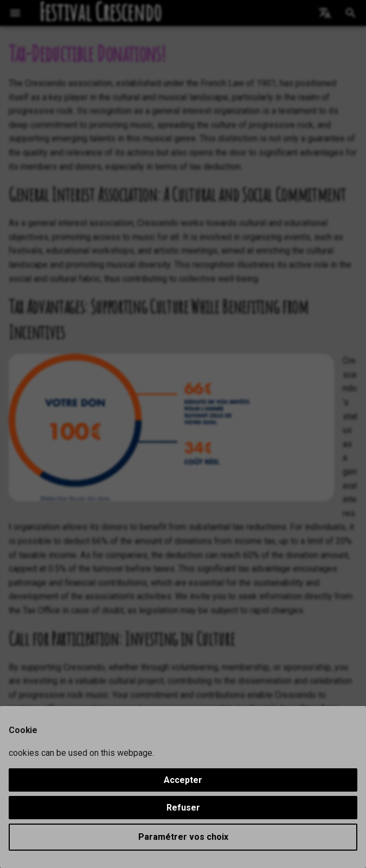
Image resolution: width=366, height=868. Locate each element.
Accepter (183, 780)
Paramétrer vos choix (183, 837)
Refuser (183, 808)
